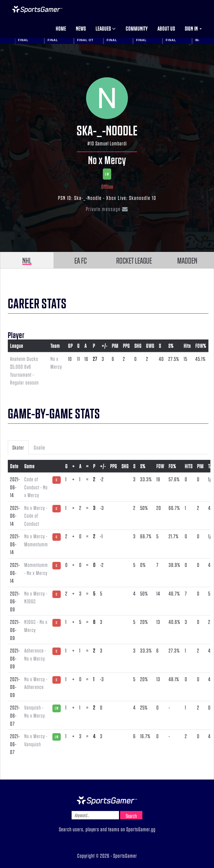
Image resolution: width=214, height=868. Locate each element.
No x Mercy (107, 160)
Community (137, 28)
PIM (115, 346)
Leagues (106, 28)
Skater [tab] (18, 447)
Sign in (193, 28)
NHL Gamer (37, 9)
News (81, 28)
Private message (107, 209)
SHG (138, 346)
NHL (27, 260)
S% (171, 346)
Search (131, 816)
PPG (126, 346)
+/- (104, 346)
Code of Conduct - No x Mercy (36, 487)
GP (70, 346)
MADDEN (187, 260)
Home (61, 28)
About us (166, 28)
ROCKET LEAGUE (134, 260)
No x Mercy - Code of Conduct (36, 516)
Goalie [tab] (39, 447)
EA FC (81, 260)
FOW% (201, 346)
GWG (150, 346)
